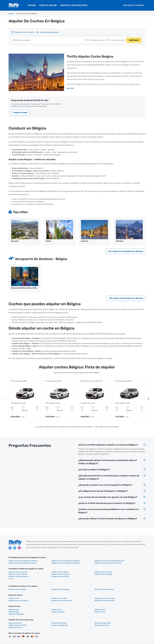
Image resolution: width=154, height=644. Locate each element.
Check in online (48, 5)
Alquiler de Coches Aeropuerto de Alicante (23, 563)
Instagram (19, 549)
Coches (32, 5)
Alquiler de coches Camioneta (54, 599)
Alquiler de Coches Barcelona (88, 575)
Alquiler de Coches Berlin (52, 572)
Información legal (85, 641)
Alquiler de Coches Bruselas (18, 572)
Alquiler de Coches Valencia (123, 572)
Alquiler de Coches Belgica (52, 588)
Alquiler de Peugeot (15, 610)
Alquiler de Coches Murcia (122, 575)
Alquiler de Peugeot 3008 (122, 619)
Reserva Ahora (20, 112)
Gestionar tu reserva (134, 5)
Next (148, 399)
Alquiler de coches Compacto (123, 597)
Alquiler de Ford (84, 608)
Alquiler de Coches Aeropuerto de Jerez (57, 563)
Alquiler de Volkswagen (86, 610)
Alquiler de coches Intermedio (19, 599)
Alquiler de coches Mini (51, 597)
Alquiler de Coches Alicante (18, 575)
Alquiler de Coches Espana (18, 588)
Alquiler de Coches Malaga (52, 575)
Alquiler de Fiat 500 (15, 619)
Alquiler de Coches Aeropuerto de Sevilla (127, 561)
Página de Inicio (14, 597)
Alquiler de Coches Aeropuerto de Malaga (57, 561)
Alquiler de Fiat (48, 608)
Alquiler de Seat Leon (85, 621)
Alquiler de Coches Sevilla (87, 572)
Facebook (10, 549)
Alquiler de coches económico (88, 597)
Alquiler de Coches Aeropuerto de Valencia (23, 561)
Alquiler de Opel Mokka (51, 619)
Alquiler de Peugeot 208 (86, 619)
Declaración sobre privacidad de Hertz (64, 641)
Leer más (70, 88)
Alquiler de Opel (118, 608)
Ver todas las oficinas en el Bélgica (126, 299)
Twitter (15, 549)
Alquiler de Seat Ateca (51, 621)
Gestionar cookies (117, 641)
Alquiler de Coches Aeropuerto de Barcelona (93, 561)
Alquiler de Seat (49, 610)
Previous (6, 399)
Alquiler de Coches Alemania (88, 588)
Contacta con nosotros (74, 5)
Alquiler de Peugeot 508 (17, 621)
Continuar (134, 40)
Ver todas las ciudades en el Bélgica (126, 251)
